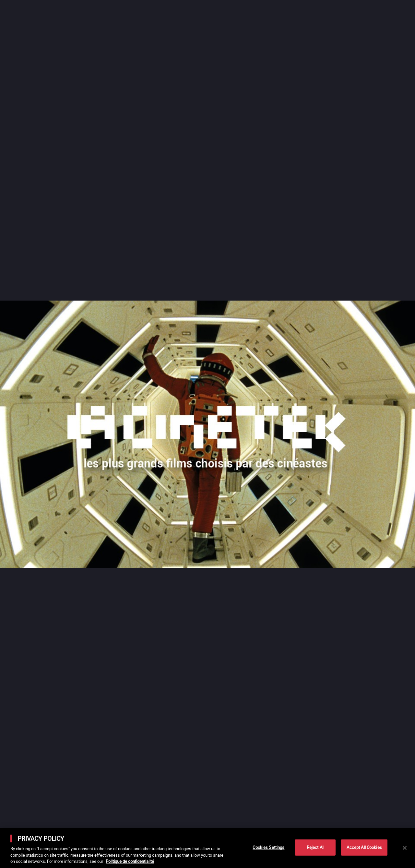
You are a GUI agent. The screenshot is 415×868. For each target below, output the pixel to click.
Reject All (315, 847)
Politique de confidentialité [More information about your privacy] (130, 861)
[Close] (405, 848)
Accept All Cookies (364, 847)
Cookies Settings (268, 847)
